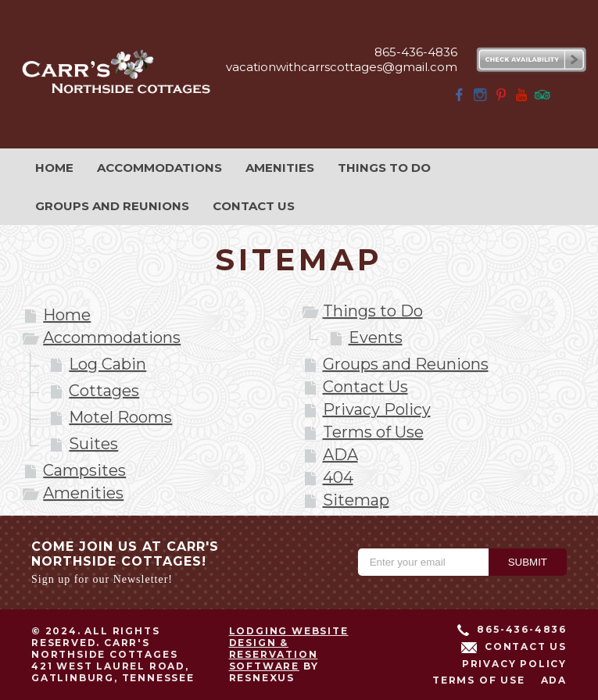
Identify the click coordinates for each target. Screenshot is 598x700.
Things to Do (373, 311)
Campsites (84, 470)
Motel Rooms (120, 417)
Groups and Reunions (406, 364)
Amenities (83, 493)
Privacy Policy (377, 409)
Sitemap (356, 500)
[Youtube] (521, 100)
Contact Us (365, 387)
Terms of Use (373, 432)
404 (338, 477)
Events (376, 337)
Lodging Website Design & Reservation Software (289, 648)
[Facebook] (460, 100)
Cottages (104, 391)
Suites (93, 444)
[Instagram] (480, 100)
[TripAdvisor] (542, 100)
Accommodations (112, 337)
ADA (340, 455)
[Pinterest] (501, 100)
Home (67, 315)
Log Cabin (107, 364)
